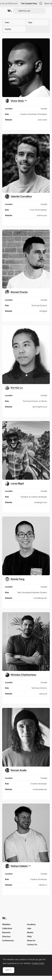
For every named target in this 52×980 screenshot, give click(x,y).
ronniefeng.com (40, 598)
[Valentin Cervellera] (18, 196)
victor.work (42, 120)
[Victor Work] (16, 101)
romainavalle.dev (40, 789)
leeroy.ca (43, 694)
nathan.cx (43, 885)
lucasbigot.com (40, 502)
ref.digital (43, 311)
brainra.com (42, 215)
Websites (6, 924)
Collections (7, 928)
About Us (31, 940)
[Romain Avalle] (16, 770)
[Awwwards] (10, 11)
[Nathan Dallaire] (18, 866)
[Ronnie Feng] (15, 579)
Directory (6, 936)
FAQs (29, 936)
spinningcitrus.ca (40, 407)
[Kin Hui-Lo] (14, 388)
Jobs (29, 928)
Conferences (8, 940)
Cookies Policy (38, 963)
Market (30, 932)
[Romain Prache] (16, 292)
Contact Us (32, 944)
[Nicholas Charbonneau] (21, 675)
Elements (6, 932)
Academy (31, 924)
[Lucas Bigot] (14, 483)
